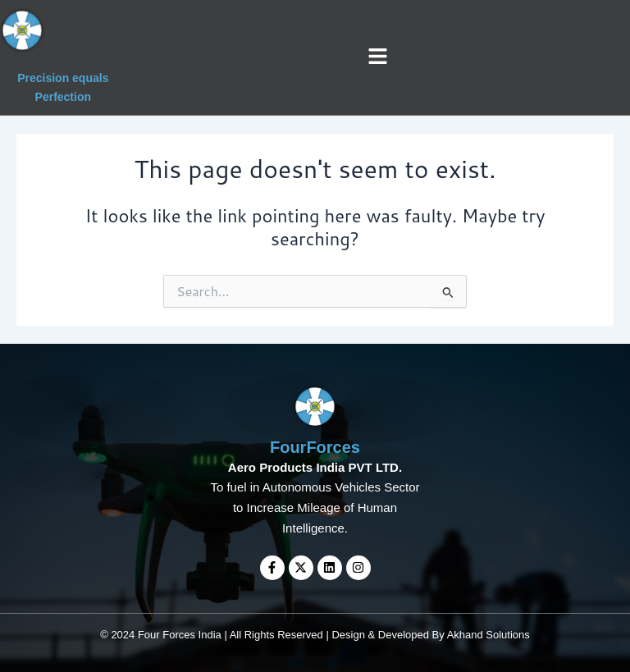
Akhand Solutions (488, 635)
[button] (378, 57)
